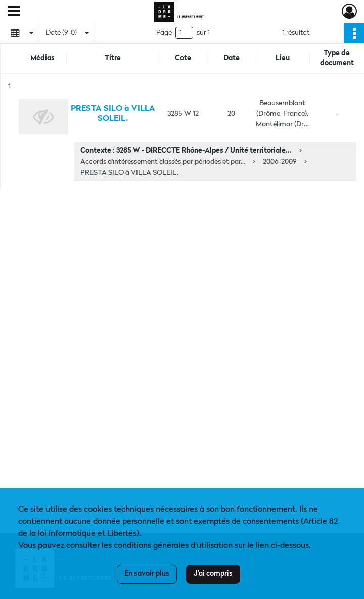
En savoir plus (147, 574)
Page (164, 33)
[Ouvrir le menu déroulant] (14, 12)
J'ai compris (213, 574)
